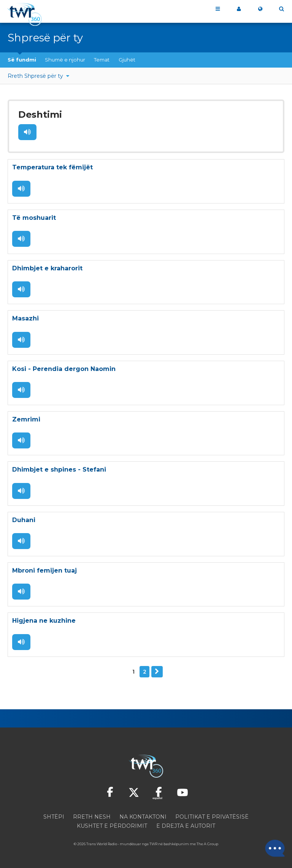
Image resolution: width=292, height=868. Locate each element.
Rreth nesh (92, 818)
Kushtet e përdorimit (112, 827)
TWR (153, 845)
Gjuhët (127, 60)
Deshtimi (39, 115)
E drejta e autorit (186, 827)
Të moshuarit (34, 218)
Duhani (24, 521)
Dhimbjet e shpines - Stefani (59, 470)
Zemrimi (26, 420)
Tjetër (157, 673)
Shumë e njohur (65, 60)
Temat (102, 60)
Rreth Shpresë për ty (36, 76)
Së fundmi (22, 60)
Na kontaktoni (143, 818)
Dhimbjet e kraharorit (47, 268)
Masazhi (25, 319)
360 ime (239, 9)
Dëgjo (27, 132)
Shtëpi (54, 818)
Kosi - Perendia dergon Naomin (64, 369)
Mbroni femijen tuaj (44, 571)
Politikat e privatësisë (212, 818)
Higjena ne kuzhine (44, 622)
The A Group (207, 845)
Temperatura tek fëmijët (52, 167)
